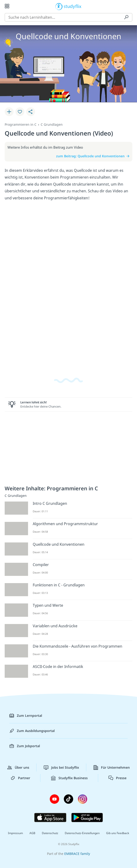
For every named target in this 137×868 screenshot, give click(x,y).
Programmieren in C (21, 124)
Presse (117, 778)
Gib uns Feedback (118, 833)
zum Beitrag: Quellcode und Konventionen (93, 156)
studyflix (73, 6)
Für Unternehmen (112, 768)
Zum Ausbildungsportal (32, 731)
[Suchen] (126, 17)
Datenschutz (50, 833)
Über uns (18, 768)
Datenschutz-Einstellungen (82, 833)
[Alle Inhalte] (7, 6)
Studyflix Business (69, 778)
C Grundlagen (52, 124)
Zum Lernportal (26, 716)
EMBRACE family (77, 854)
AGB (32, 833)
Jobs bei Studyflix (61, 768)
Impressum (15, 833)
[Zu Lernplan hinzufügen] (9, 112)
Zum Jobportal (25, 746)
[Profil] (130, 6)
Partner (20, 778)
